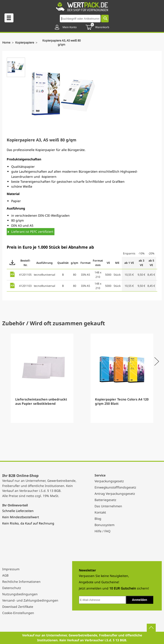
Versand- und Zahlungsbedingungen (30, 600)
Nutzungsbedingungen (20, 594)
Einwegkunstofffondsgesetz (115, 487)
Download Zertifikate (18, 607)
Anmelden (140, 600)
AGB (5, 575)
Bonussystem (105, 525)
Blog (98, 519)
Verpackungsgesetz (109, 481)
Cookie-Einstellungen (18, 613)
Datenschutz (12, 588)
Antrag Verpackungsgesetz (115, 494)
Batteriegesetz (105, 500)
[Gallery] (82, 378)
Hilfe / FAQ (102, 531)
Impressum (11, 569)
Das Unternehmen (108, 506)
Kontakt (100, 512)
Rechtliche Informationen (21, 582)
